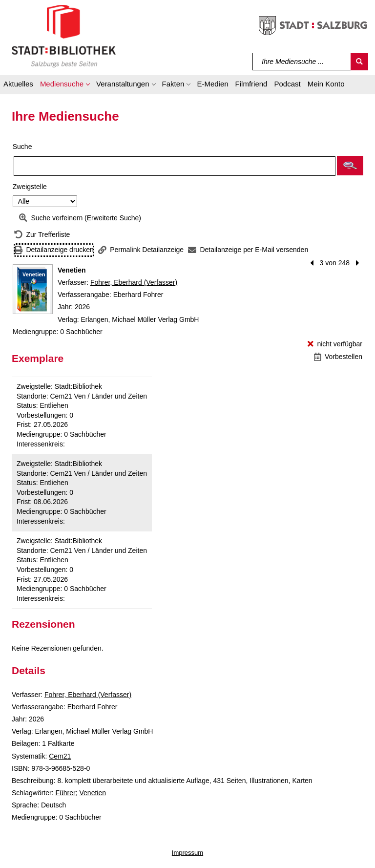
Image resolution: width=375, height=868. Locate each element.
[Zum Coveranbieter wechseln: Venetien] (33, 289)
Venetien (93, 793)
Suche (22, 147)
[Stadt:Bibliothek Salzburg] (64, 36)
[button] (65, 85)
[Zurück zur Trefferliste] (42, 235)
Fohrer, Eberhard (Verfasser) (134, 282)
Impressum (187, 853)
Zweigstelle (30, 187)
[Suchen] (359, 62)
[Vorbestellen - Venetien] (338, 357)
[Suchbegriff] (302, 62)
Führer (65, 793)
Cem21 (60, 756)
